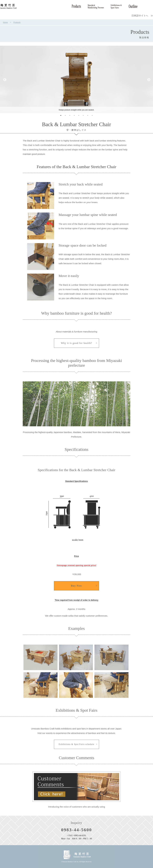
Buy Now (76, 586)
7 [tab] (88, 115)
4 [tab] (74, 115)
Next (149, 79)
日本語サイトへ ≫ (142, 16)
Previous (4, 79)
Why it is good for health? (76, 343)
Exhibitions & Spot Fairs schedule (76, 744)
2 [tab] (65, 115)
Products (17, 22)
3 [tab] (70, 115)
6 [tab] (83, 115)
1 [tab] (61, 115)
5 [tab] (79, 115)
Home (5, 22)
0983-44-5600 (76, 830)
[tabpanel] (76, 79)
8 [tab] (92, 115)
